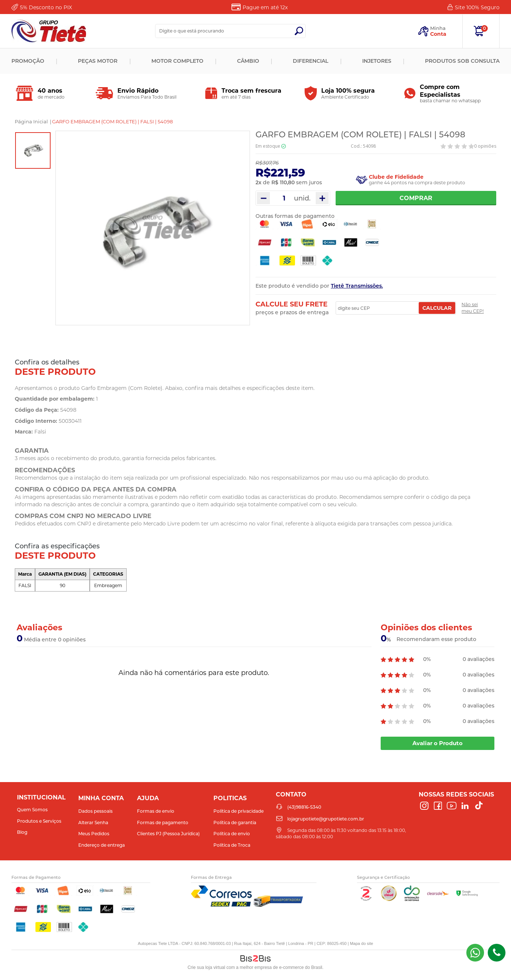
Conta (438, 34)
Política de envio (232, 834)
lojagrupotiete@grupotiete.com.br (326, 819)
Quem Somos (32, 810)
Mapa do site (362, 943)
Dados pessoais (95, 811)
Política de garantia (235, 823)
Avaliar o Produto (438, 743)
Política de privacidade (239, 811)
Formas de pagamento (163, 823)
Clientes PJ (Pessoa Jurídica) (168, 834)
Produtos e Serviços (39, 821)
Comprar (416, 198)
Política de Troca (232, 845)
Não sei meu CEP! (473, 308)
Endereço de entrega (102, 845)
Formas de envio (156, 811)
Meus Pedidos (94, 834)
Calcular (437, 308)
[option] (33, 150)
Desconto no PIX (46, 7)
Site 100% (477, 7)
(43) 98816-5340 (475, 953)
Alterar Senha (93, 823)
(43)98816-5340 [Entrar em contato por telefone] (497, 953)
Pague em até (265, 7)
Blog (22, 832)
